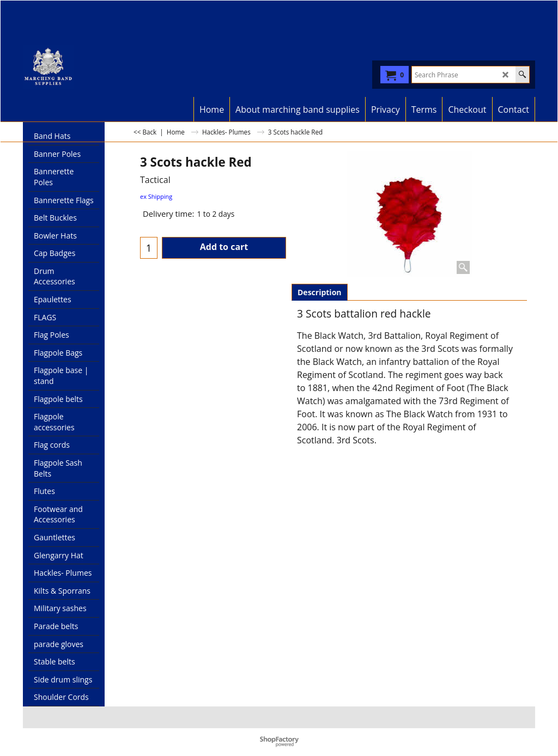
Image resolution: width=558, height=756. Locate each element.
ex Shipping (156, 196)
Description (320, 292)
